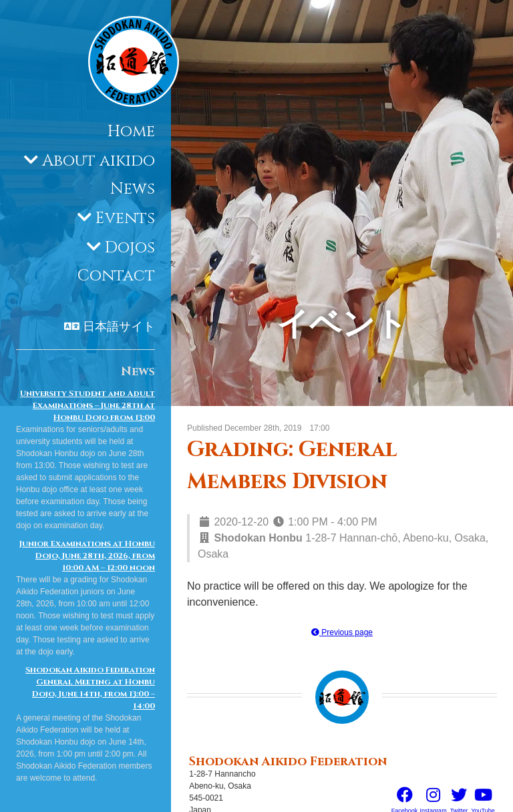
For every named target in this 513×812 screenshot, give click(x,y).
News (133, 189)
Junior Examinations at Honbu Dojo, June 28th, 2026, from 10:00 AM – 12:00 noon (87, 556)
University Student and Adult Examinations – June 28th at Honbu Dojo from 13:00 (88, 405)
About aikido (99, 161)
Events (125, 218)
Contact (116, 276)
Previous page (342, 632)
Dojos (130, 248)
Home (131, 132)
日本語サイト (119, 327)
